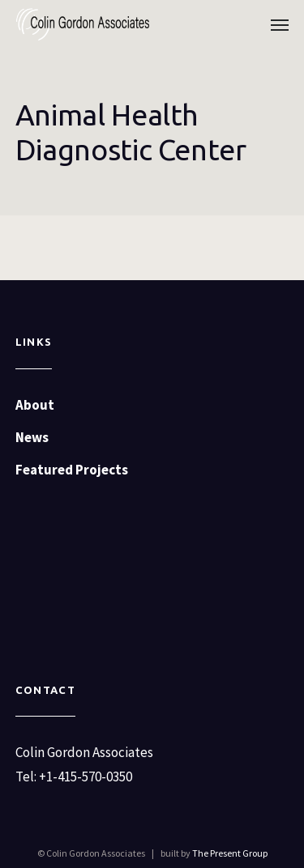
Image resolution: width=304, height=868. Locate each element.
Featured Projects (72, 470)
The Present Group (230, 853)
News (32, 437)
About (35, 405)
